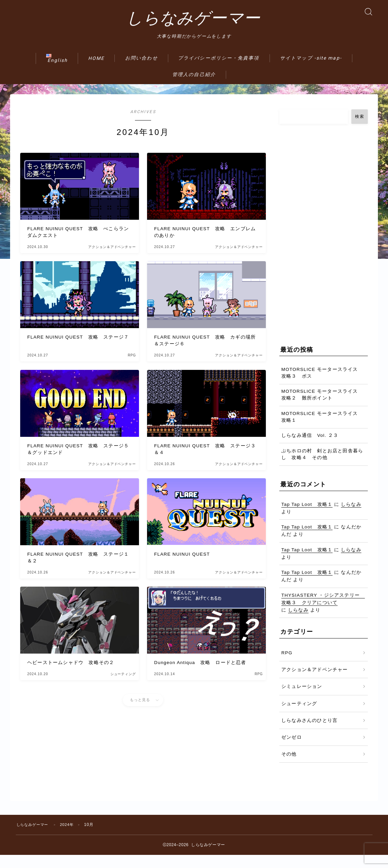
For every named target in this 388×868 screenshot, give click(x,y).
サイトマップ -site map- (311, 71)
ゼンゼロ (292, 750)
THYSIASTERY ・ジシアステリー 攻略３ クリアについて (323, 612)
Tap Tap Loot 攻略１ (307, 517)
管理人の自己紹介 (194, 88)
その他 (289, 768)
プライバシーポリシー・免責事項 (219, 71)
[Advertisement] (324, 243)
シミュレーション (302, 700)
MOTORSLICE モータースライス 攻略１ (322, 430)
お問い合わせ (142, 71)
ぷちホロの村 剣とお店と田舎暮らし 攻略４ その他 (322, 467)
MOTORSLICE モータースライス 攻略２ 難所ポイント (322, 408)
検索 (360, 130)
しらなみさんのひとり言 (309, 734)
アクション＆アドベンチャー (315, 683)
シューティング (299, 717)
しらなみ (351, 517)
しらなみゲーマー (193, 25)
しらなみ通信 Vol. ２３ (310, 449)
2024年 (71, 838)
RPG (287, 666)
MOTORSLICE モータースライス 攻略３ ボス (322, 386)
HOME (96, 71)
